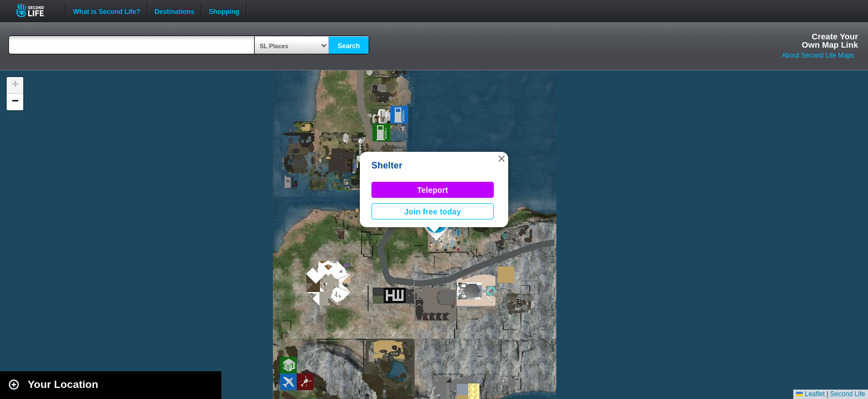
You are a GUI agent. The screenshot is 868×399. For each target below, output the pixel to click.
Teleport (433, 190)
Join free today (433, 212)
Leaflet (810, 394)
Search (349, 46)
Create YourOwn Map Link (830, 40)
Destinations (174, 11)
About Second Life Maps (818, 55)
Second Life (36, 10)
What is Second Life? (107, 11)
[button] (502, 158)
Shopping (224, 11)
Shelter (387, 165)
